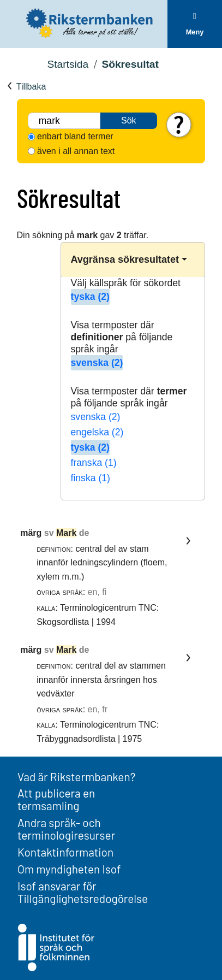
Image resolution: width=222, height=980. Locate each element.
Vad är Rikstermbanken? (76, 777)
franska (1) (94, 463)
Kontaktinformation (65, 852)
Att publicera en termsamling (56, 799)
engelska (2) (97, 432)
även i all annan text (76, 151)
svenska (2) (97, 363)
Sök (129, 120)
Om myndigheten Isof (69, 869)
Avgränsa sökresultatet (125, 259)
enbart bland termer (75, 136)
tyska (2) (90, 297)
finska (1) (91, 478)
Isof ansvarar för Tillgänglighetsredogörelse (83, 892)
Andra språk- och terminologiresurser (66, 829)
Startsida (68, 64)
